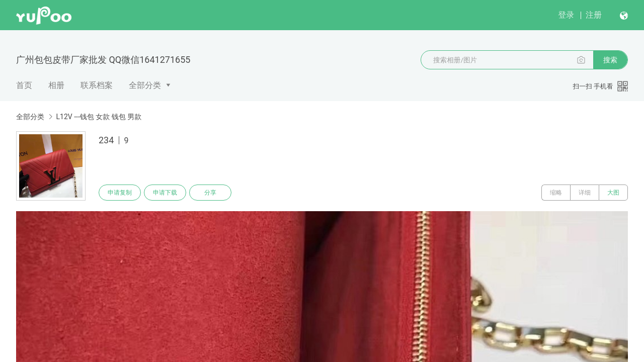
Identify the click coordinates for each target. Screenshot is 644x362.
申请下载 (165, 193)
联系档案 (97, 85)
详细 (585, 193)
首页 (24, 85)
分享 (210, 193)
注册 (594, 15)
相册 (56, 85)
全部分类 (145, 85)
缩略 (556, 193)
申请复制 (120, 193)
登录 (566, 15)
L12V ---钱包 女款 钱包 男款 (99, 117)
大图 (613, 193)
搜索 (610, 60)
